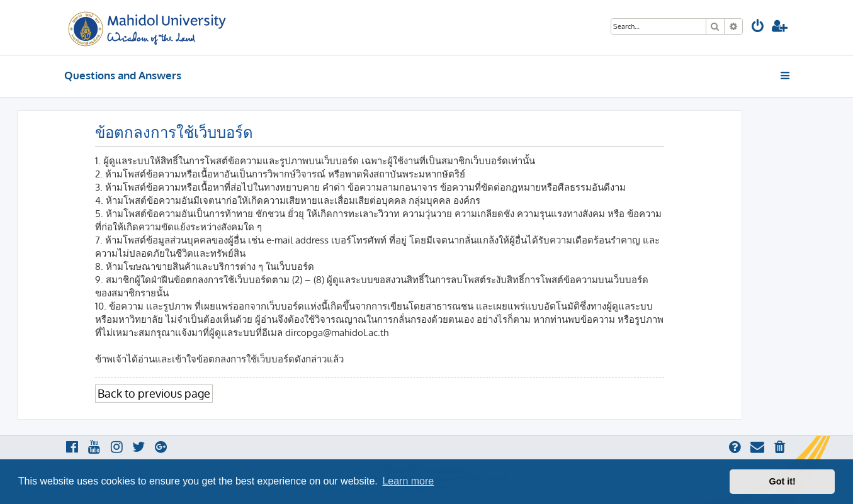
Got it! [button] (782, 481)
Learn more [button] (408, 481)
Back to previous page (154, 393)
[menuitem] (758, 27)
